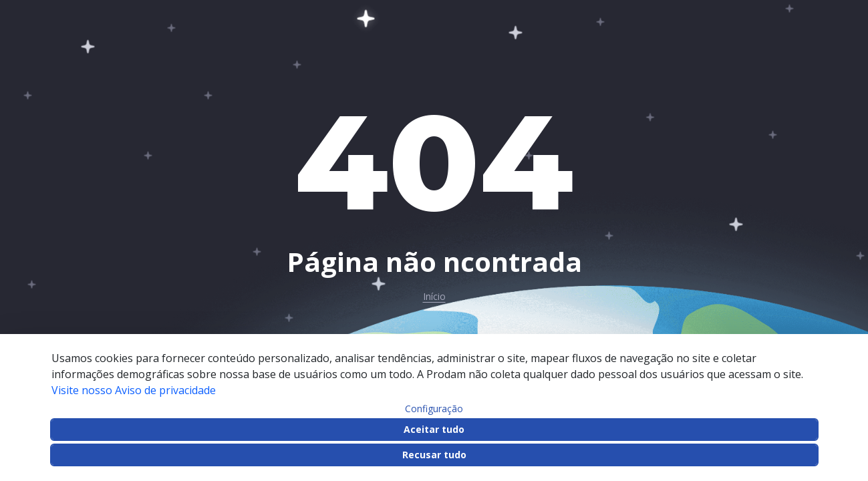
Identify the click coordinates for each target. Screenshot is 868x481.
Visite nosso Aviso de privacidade (134, 390)
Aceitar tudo (434, 429)
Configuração (434, 409)
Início (434, 297)
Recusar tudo (434, 455)
